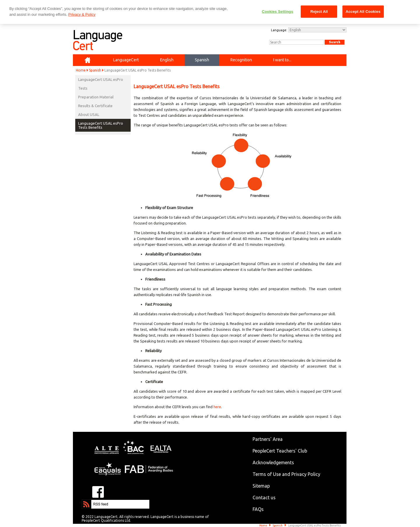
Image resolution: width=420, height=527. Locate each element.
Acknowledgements (273, 462)
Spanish (95, 70)
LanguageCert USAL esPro (101, 79)
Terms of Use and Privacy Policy (286, 474)
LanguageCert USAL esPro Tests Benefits (101, 125)
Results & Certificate (95, 106)
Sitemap (261, 486)
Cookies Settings (278, 12)
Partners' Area (268, 439)
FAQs (258, 509)
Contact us (264, 498)
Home (81, 70)
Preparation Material (96, 97)
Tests (83, 88)
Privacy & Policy (82, 14)
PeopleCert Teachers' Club (280, 451)
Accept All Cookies (363, 12)
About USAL (89, 114)
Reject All (319, 12)
